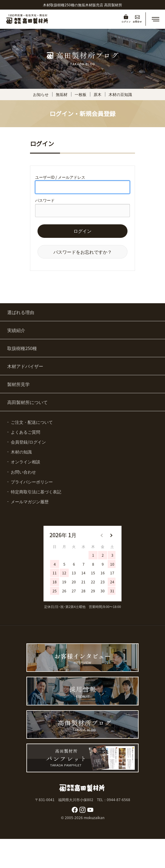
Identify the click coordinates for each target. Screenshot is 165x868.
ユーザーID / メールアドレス (60, 177)
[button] (155, 19)
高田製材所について (27, 402)
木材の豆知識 (120, 94)
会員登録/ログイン (28, 442)
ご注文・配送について (32, 422)
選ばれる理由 (21, 312)
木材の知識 (21, 452)
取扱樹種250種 (22, 348)
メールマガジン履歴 (30, 501)
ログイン (82, 231)
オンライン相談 (25, 462)
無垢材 (62, 94)
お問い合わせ (23, 472)
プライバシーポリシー (32, 482)
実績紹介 (16, 330)
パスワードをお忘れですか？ (83, 252)
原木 (97, 94)
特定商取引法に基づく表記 (36, 492)
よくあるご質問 (25, 432)
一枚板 (81, 94)
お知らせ (41, 94)
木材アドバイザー (25, 366)
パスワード (45, 200)
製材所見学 (18, 384)
